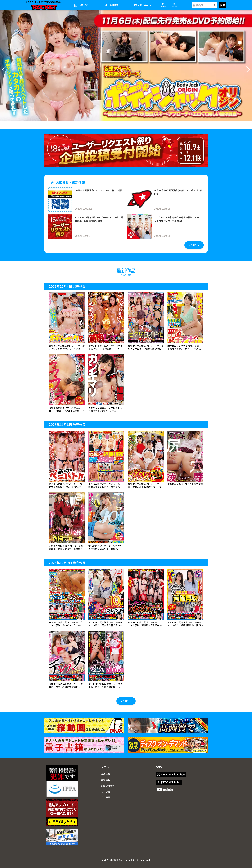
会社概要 (106, 797)
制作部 (175, 5)
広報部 (163, 5)
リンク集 (106, 792)
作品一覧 (83, 5)
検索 (222, 5)
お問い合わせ (145, 5)
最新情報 (114, 5)
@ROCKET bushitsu (171, 774)
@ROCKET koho (169, 782)
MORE (194, 245)
